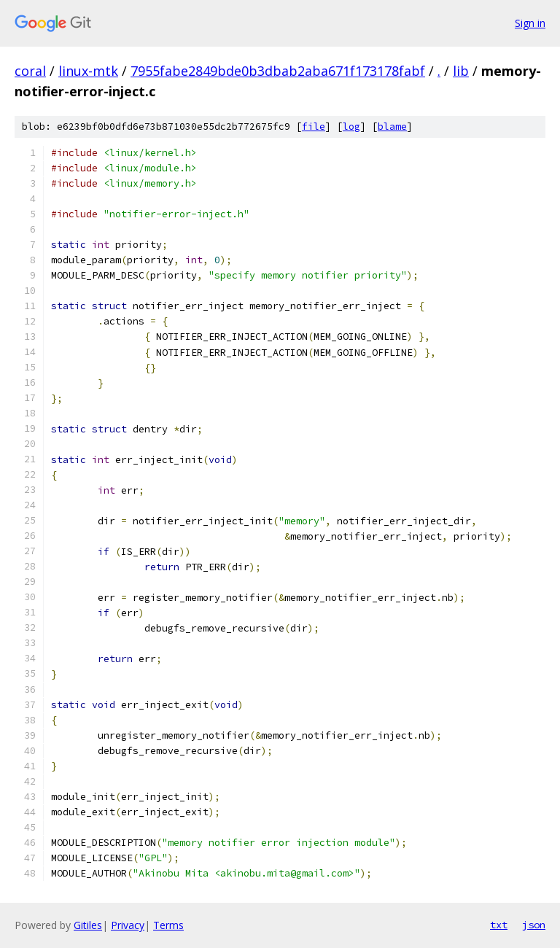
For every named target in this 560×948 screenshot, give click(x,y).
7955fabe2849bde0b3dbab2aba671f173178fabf (278, 71)
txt (499, 925)
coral (30, 71)
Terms (168, 925)
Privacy (128, 925)
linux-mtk (88, 71)
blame (392, 127)
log (351, 127)
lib (461, 71)
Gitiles (88, 925)
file (314, 127)
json (534, 925)
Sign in (530, 23)
